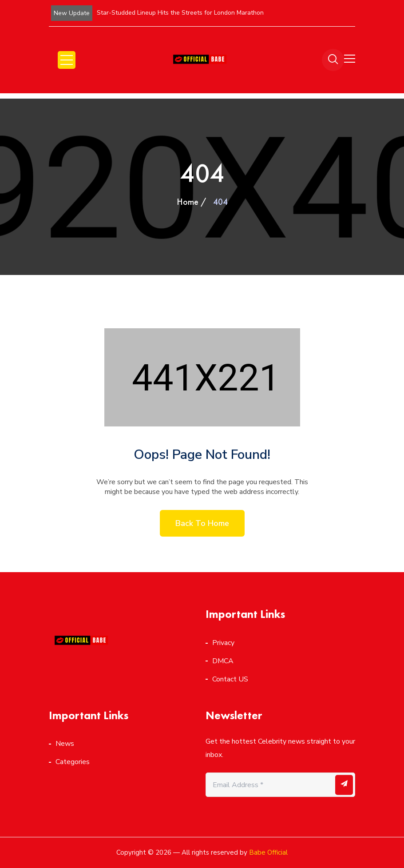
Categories (73, 762)
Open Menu (67, 60)
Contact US (230, 679)
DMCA (223, 661)
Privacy (223, 643)
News (65, 744)
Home (188, 202)
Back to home (202, 523)
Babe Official (268, 852)
